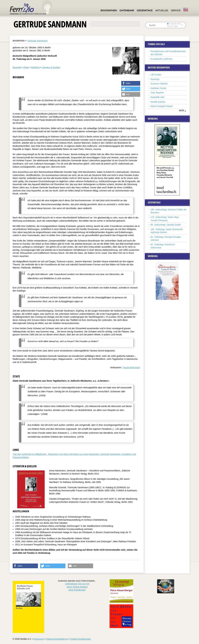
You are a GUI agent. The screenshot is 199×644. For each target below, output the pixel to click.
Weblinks (35, 67)
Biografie (17, 67)
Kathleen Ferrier (159, 88)
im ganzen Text (174, 24)
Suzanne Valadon (159, 84)
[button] (131, 83)
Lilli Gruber (156, 75)
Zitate (26, 67)
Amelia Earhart (158, 102)
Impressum (39, 639)
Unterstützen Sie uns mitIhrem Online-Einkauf (77, 587)
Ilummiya (155, 79)
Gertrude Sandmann (38, 41)
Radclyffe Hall (157, 97)
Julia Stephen (157, 93)
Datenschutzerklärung (57, 639)
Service (176, 10)
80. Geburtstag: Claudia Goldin (166, 225)
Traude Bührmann (131, 368)
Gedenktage (145, 10)
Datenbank (127, 10)
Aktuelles (162, 10)
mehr (181, 110)
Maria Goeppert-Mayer (162, 106)
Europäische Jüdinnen (162, 59)
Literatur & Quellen (51, 67)
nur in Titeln (172, 26)
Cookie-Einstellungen (80, 639)
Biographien (109, 10)
